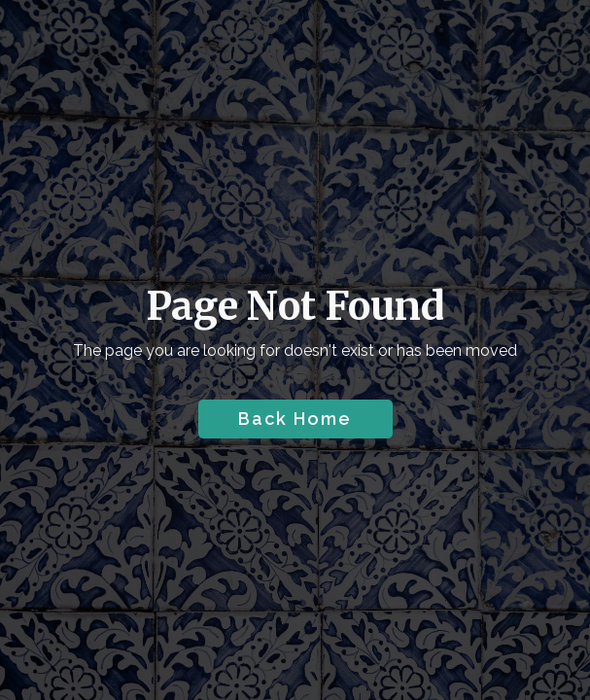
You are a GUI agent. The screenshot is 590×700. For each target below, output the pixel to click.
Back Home (295, 419)
